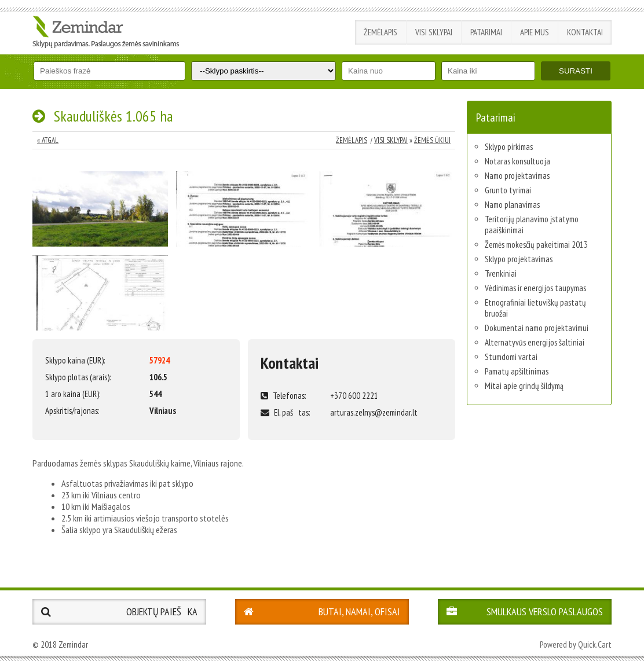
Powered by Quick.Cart (576, 645)
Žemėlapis (380, 32)
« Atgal (48, 140)
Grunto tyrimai (508, 190)
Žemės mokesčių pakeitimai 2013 (536, 245)
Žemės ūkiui (432, 140)
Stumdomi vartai (511, 357)
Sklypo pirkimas (509, 147)
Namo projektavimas (517, 176)
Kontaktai (585, 32)
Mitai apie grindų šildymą (524, 386)
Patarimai (486, 32)
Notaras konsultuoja (517, 161)
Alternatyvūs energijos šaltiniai (535, 342)
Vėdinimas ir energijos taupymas (535, 288)
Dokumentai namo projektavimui (537, 328)
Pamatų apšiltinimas (517, 371)
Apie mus (535, 32)
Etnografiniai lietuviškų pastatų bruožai (535, 308)
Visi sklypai (434, 32)
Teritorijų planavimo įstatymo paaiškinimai (532, 225)
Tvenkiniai (501, 273)
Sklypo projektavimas (519, 259)
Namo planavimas (512, 205)
